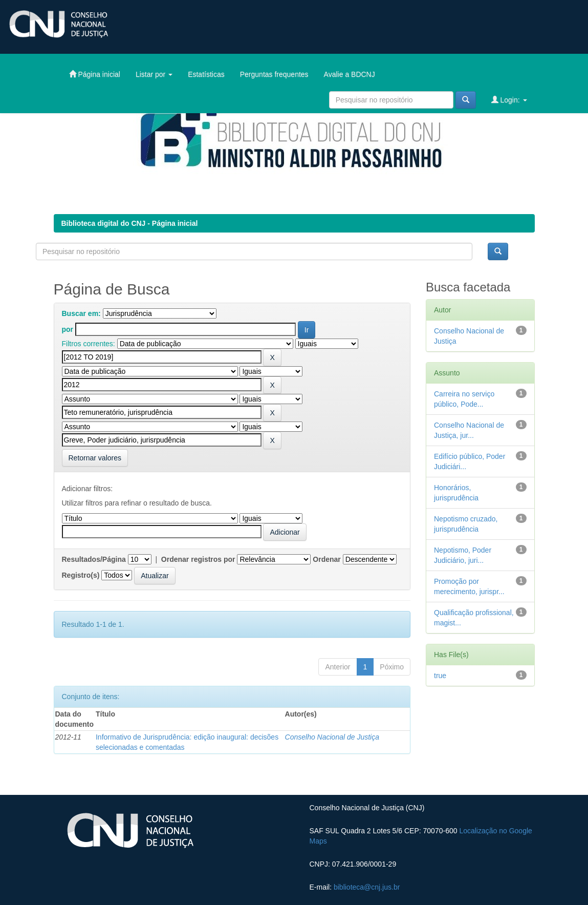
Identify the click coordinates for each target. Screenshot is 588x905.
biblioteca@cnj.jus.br (367, 887)
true (440, 676)
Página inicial (95, 74)
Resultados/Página (94, 559)
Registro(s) (81, 575)
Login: (509, 100)
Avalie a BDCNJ (350, 74)
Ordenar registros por (198, 559)
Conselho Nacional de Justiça (332, 737)
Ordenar (326, 559)
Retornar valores (95, 458)
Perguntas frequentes (274, 74)
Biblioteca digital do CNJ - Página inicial (130, 223)
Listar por (154, 74)
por (68, 329)
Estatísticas (206, 74)
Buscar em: (81, 313)
